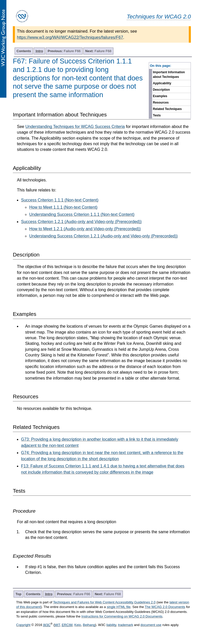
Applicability (162, 83)
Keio (78, 625)
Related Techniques (167, 109)
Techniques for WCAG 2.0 (159, 17)
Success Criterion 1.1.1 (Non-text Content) (60, 200)
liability (111, 625)
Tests (157, 115)
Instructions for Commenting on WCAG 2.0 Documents (122, 616)
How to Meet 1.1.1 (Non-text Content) (63, 207)
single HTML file (119, 607)
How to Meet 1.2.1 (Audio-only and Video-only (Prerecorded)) (85, 229)
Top (19, 594)
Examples (160, 96)
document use (151, 625)
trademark (126, 625)
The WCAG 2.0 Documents (165, 607)
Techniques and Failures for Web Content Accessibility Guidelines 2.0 (104, 602)
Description (161, 90)
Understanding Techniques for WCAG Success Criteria (75, 127)
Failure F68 (98, 51)
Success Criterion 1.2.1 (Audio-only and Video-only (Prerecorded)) (81, 222)
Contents (24, 51)
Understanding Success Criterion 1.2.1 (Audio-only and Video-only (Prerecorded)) (104, 236)
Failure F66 (64, 51)
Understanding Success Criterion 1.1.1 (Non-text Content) (82, 214)
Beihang (89, 625)
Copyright (23, 625)
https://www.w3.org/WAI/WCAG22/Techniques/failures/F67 (70, 37)
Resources (161, 103)
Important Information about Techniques (169, 75)
